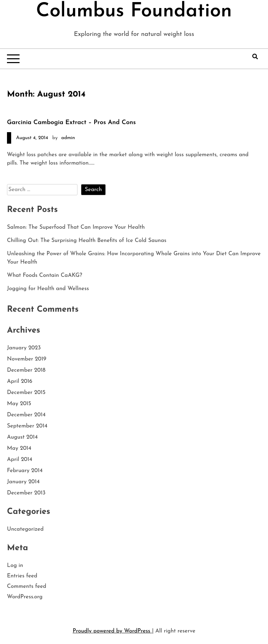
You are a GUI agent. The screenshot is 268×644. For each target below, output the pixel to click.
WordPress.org (25, 597)
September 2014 (27, 426)
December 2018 (26, 370)
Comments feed (27, 586)
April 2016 (20, 381)
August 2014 (22, 437)
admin (68, 138)
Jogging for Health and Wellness (48, 289)
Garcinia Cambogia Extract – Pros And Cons (71, 123)
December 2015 (26, 393)
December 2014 (26, 415)
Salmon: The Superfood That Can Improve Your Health (76, 227)
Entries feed (22, 576)
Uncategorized (25, 529)
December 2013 (26, 493)
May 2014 (19, 448)
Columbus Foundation (134, 12)
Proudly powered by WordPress (112, 631)
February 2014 (25, 471)
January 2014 (23, 482)
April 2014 (20, 460)
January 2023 (24, 348)
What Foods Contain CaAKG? (44, 275)
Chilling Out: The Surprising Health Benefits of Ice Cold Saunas (87, 241)
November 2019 (27, 359)
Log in (15, 566)
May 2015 (19, 404)
